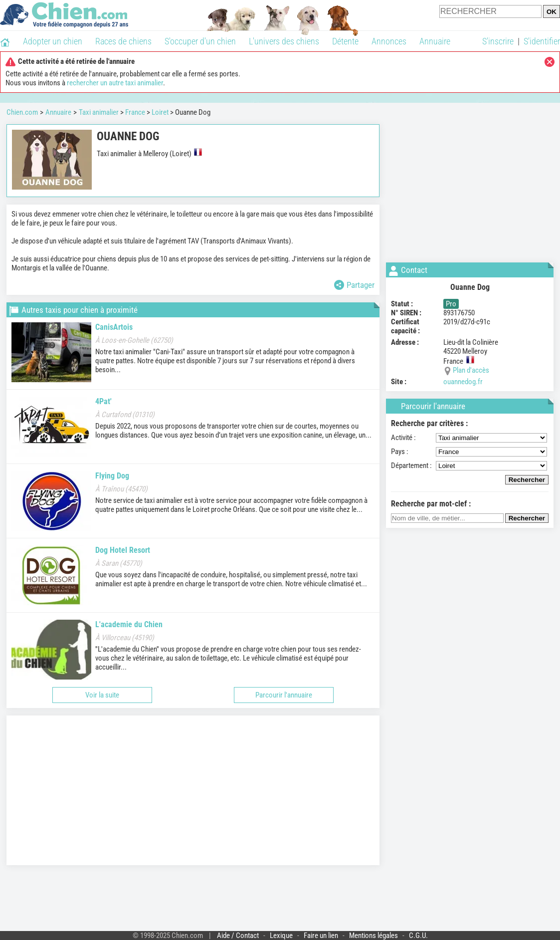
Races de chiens (123, 41)
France (135, 112)
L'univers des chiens (284, 41)
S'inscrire (498, 41)
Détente (345, 41)
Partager (354, 285)
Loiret (160, 112)
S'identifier (542, 41)
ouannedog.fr (463, 382)
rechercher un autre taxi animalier (115, 83)
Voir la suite (102, 695)
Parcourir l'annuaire (284, 695)
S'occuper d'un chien (200, 41)
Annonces (389, 41)
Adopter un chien (53, 41)
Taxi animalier (99, 112)
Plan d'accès (471, 370)
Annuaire (435, 41)
